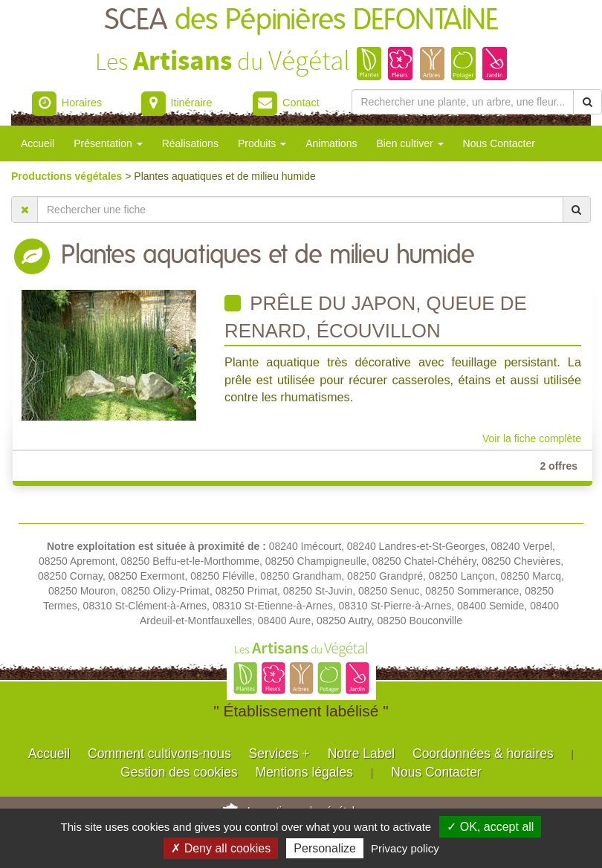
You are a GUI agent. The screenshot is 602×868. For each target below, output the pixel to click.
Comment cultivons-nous (159, 754)
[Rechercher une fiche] (300, 210)
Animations (331, 143)
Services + (279, 754)
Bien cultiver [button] (410, 143)
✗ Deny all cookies (221, 848)
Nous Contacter (499, 143)
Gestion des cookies (179, 772)
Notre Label (361, 754)
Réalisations (190, 143)
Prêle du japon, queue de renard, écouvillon (376, 317)
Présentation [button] (108, 143)
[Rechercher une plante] (463, 102)
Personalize (325, 848)
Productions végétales (68, 176)
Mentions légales (304, 772)
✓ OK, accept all (490, 827)
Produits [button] (262, 143)
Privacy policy (405, 848)
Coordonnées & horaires (483, 754)
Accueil (38, 143)
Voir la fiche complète (532, 438)
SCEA (301, 20)
